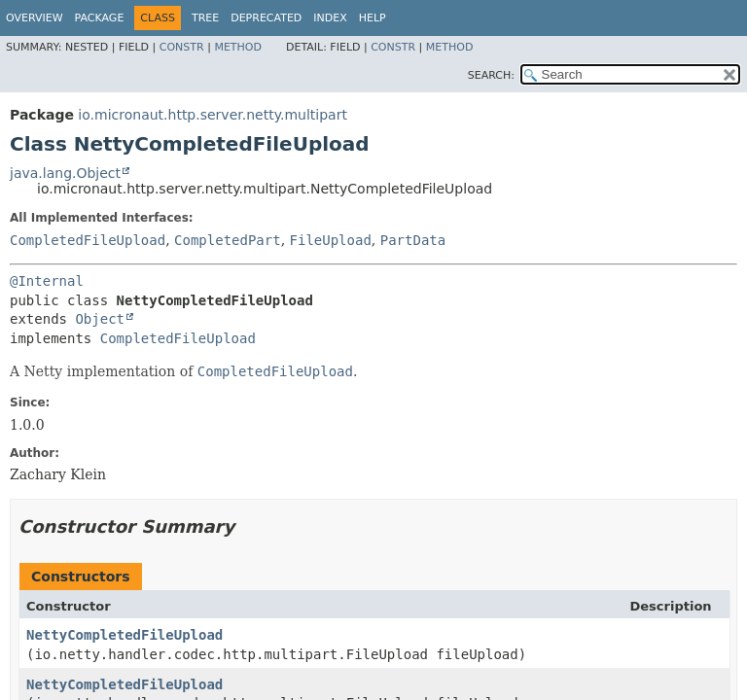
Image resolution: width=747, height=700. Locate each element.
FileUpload (331, 240)
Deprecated (266, 18)
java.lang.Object (65, 173)
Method (238, 47)
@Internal (47, 281)
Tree (205, 18)
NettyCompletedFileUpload (124, 635)
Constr (182, 47)
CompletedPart (228, 240)
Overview (35, 18)
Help (373, 18)
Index (330, 18)
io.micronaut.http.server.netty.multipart (213, 115)
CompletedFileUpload (88, 240)
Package (100, 18)
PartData (413, 240)
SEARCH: (491, 75)
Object (100, 319)
